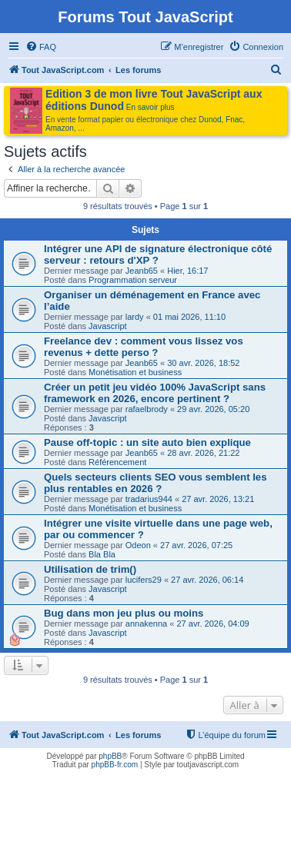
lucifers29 (144, 580)
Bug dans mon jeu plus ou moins (124, 613)
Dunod (210, 120)
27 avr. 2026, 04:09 (212, 624)
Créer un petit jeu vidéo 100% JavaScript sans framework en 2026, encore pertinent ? (155, 393)
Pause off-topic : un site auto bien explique (147, 442)
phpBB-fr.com (115, 765)
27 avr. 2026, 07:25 (196, 545)
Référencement (117, 462)
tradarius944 (149, 499)
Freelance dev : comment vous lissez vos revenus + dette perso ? (144, 347)
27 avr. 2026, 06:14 (207, 580)
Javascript (108, 326)
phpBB (110, 756)
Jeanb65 (142, 271)
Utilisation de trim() (90, 569)
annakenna (146, 624)
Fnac (234, 120)
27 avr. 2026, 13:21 (218, 499)
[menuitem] (41, 47)
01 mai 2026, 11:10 (189, 317)
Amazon (60, 128)
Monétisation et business (135, 372)
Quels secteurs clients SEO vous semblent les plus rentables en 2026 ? (156, 483)
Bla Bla (102, 554)
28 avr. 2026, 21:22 (203, 453)
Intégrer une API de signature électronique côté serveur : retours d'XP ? (158, 254)
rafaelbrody (147, 409)
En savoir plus (151, 107)
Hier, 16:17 (187, 271)
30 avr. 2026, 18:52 (203, 363)
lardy (135, 317)
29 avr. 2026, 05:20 (213, 409)
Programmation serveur (133, 280)
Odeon (138, 545)
